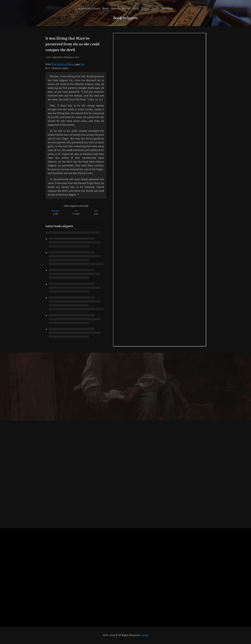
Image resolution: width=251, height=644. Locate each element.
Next (96, 211)
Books (106, 9)
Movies (126, 9)
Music (136, 9)
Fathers (115, 9)
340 (83, 64)
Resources (168, 9)
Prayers (145, 9)
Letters (156, 9)
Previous (56, 211)
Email (145, 635)
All (76, 211)
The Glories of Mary (63, 64)
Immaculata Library (89, 9)
